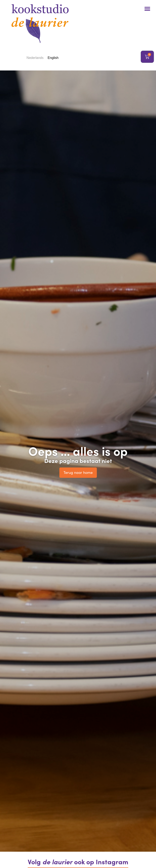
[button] (147, 9)
